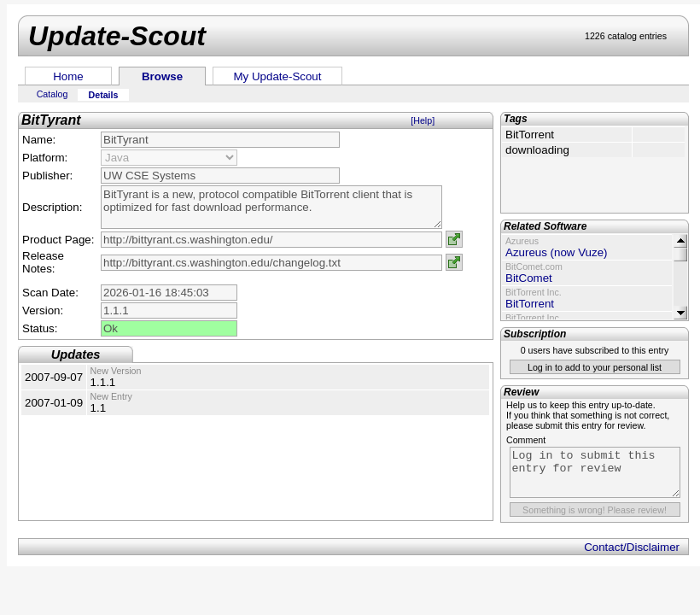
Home (68, 76)
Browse (162, 76)
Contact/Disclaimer (632, 547)
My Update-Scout (278, 76)
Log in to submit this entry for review (595, 472)
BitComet (529, 278)
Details (104, 95)
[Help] (423, 120)
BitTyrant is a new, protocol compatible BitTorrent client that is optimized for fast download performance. (271, 207)
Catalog (52, 94)
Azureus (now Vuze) (557, 252)
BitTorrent (530, 304)
